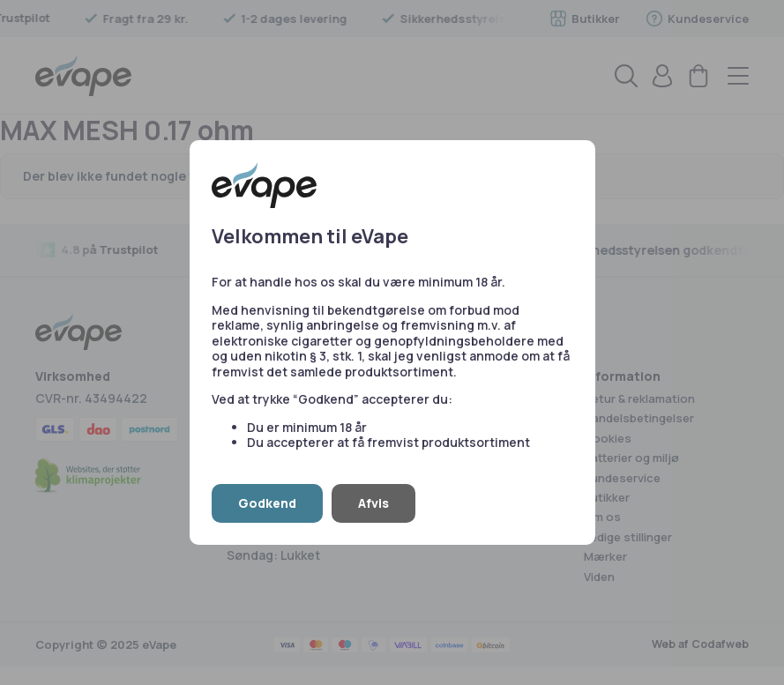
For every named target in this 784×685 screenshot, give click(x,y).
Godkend (267, 503)
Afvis (373, 503)
